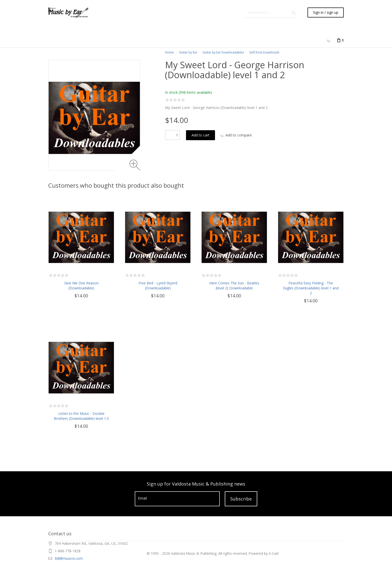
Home (169, 52)
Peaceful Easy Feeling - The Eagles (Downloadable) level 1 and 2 (311, 288)
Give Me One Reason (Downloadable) (81, 285)
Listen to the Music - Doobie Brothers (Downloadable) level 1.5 (81, 416)
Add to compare (239, 135)
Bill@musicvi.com (69, 558)
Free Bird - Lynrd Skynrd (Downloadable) (158, 285)
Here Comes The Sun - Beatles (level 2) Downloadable (234, 285)
